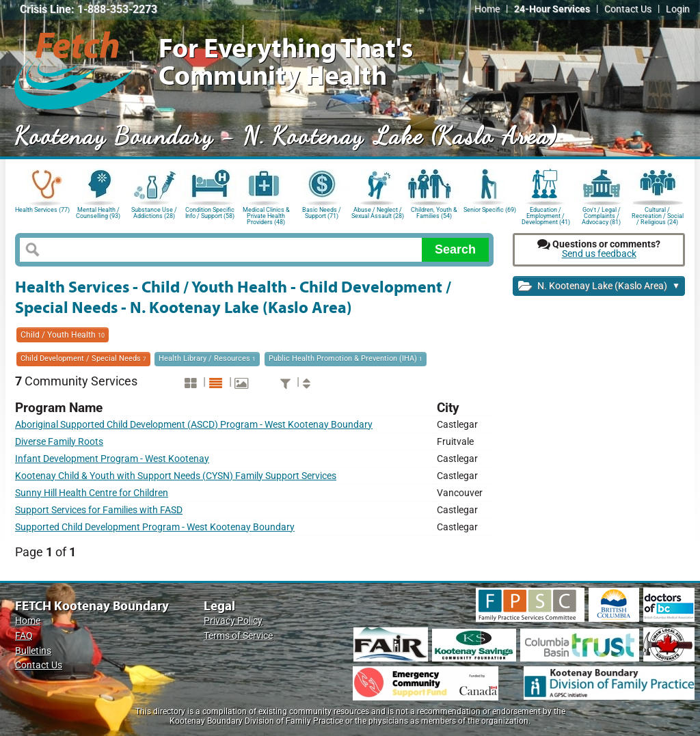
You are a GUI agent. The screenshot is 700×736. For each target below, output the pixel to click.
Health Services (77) (42, 210)
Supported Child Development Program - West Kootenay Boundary (155, 527)
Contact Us (628, 9)
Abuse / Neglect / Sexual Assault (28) (378, 213)
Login (678, 9)
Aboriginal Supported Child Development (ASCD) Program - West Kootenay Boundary (194, 425)
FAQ (24, 636)
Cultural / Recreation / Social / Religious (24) (658, 215)
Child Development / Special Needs (83, 358)
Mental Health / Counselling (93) (98, 213)
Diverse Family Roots (59, 442)
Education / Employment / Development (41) (546, 215)
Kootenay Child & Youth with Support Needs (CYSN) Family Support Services (176, 476)
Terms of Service (238, 636)
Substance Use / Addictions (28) (154, 213)
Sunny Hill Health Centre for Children (92, 493)
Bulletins (33, 651)
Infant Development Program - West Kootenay (112, 459)
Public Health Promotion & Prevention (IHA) (346, 358)
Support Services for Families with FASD (99, 510)
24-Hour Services (552, 9)
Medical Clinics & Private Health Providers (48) (266, 215)
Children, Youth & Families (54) (434, 213)
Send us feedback (599, 254)
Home (487, 9)
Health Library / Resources (207, 358)
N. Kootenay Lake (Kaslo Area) (599, 287)
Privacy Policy (233, 621)
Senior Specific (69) (490, 210)
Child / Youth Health (63, 335)
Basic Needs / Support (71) (322, 213)
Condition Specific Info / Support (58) (210, 213)
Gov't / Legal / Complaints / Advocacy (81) (601, 215)
